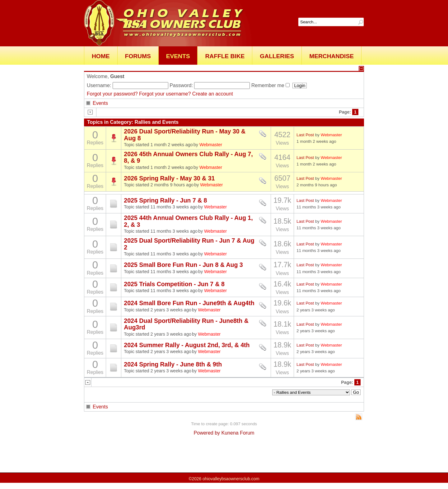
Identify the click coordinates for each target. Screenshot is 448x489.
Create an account (213, 94)
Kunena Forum (238, 433)
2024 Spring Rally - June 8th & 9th (173, 364)
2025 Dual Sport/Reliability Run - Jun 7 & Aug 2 (189, 244)
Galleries (277, 56)
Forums (138, 56)
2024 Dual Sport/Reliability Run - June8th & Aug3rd (186, 324)
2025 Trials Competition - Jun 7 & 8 (174, 284)
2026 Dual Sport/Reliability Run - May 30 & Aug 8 (185, 135)
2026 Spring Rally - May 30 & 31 (169, 178)
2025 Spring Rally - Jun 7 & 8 (165, 200)
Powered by (207, 433)
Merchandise (331, 56)
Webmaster (211, 145)
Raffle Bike (225, 56)
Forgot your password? (112, 94)
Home (101, 56)
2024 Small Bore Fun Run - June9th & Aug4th (189, 303)
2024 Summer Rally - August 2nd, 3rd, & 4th (187, 345)
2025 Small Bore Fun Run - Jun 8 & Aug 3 (183, 265)
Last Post (305, 135)
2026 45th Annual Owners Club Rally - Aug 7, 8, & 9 (188, 157)
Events (178, 56)
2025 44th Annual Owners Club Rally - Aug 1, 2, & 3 (188, 221)
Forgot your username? (165, 94)
